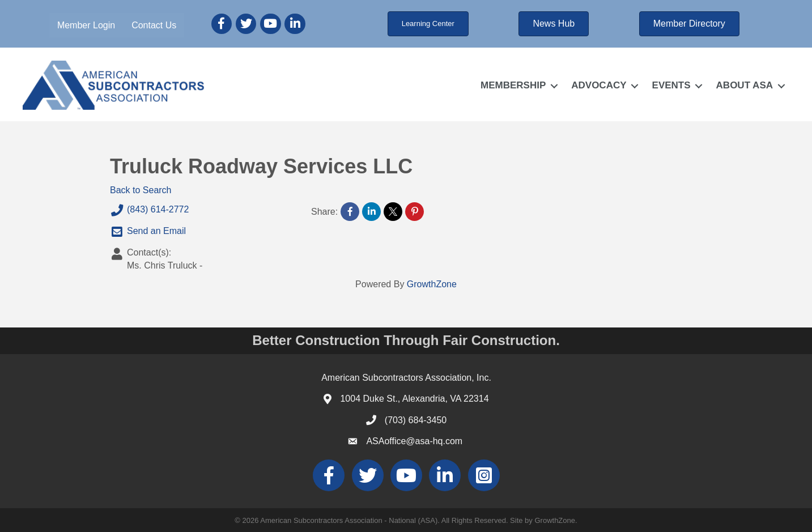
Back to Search (141, 190)
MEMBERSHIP (513, 85)
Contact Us (154, 25)
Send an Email (148, 232)
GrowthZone (432, 284)
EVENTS (671, 85)
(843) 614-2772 (149, 210)
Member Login (86, 25)
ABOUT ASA (745, 85)
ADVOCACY (599, 85)
